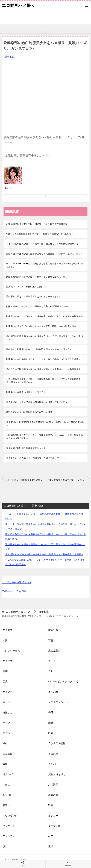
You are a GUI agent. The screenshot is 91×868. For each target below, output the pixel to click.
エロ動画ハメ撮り (18, 5)
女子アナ (8, 692)
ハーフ (6, 723)
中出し (6, 785)
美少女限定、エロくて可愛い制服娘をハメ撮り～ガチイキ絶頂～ (38, 402)
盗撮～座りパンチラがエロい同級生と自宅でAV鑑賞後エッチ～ (37, 306)
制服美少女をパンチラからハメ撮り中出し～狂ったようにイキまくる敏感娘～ (45, 316)
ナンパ (52, 764)
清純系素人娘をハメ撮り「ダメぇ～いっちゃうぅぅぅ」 (34, 297)
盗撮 (5, 764)
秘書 (5, 671)
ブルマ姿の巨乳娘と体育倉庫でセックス (26, 448)
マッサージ (9, 826)
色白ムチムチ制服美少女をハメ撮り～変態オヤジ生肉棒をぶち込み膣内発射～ (45, 369)
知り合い (8, 795)
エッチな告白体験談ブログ (17, 582)
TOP (19, 612)
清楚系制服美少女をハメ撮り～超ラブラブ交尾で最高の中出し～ (38, 277)
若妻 (51, 640)
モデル (6, 733)
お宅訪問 (53, 785)
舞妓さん (8, 712)
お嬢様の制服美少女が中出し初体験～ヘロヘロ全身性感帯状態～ (38, 224)
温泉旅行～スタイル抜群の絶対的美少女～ (27, 287)
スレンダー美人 (11, 651)
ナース (52, 661)
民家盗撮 (8, 754)
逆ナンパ (8, 774)
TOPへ (68, 864)
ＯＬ (51, 671)
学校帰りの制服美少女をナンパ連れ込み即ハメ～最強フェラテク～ (39, 349)
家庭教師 (53, 795)
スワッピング (10, 816)
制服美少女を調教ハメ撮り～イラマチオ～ (27, 392)
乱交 (51, 836)
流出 (5, 846)
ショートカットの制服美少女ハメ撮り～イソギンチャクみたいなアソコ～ (25, 480)
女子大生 (8, 630)
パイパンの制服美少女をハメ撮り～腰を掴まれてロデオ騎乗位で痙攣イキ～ (43, 244)
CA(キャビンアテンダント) (63, 681)
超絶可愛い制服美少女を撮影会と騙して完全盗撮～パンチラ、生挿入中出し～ (45, 254)
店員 (5, 681)
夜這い (6, 805)
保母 (51, 712)
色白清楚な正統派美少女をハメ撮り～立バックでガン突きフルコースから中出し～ (45, 338)
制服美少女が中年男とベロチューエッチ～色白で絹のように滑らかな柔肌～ (43, 359)
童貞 (51, 846)
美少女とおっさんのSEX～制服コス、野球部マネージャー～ (36, 458)
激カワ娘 (53, 630)
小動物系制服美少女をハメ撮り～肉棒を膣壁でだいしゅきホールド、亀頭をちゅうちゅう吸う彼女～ (45, 437)
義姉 (51, 723)
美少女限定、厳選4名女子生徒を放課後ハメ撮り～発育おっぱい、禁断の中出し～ (45, 424)
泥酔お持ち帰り (57, 774)
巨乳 (51, 733)
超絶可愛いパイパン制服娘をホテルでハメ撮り (29, 412)
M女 (5, 743)
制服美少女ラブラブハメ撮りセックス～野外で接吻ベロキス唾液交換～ (41, 326)
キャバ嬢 (53, 692)
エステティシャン (58, 702)
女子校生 (9, 57)
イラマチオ (54, 826)
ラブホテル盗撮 (57, 743)
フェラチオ (9, 836)
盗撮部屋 (53, 754)
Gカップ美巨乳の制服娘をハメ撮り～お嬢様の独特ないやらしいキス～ (41, 234)
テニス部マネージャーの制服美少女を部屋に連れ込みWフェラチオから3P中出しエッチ (45, 265)
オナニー (53, 816)
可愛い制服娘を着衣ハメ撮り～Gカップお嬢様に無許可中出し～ (68, 480)
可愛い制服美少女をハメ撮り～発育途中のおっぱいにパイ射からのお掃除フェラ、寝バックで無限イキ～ (45, 381)
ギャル (6, 702)
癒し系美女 (54, 651)
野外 (51, 805)
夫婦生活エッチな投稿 (14, 591)
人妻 (5, 640)
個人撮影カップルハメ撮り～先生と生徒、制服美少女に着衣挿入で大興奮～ (44, 554)
